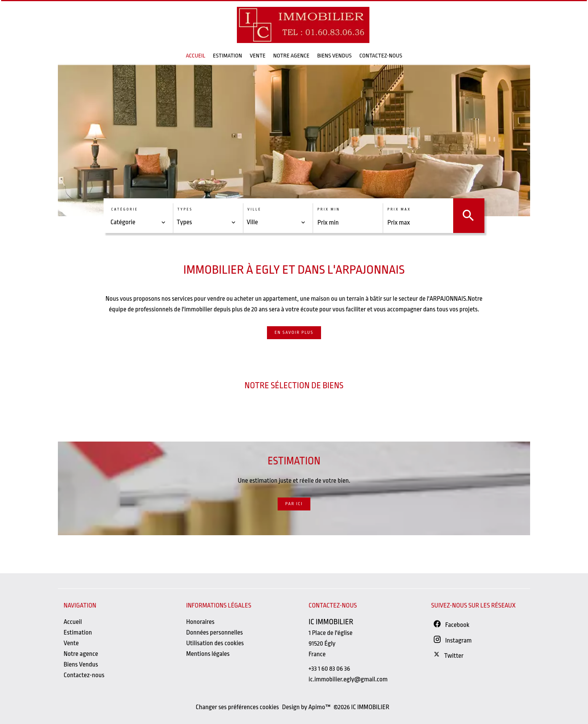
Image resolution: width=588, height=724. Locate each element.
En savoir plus (294, 332)
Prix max (399, 209)
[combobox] (138, 222)
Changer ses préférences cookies (237, 707)
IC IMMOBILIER (331, 622)
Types (185, 209)
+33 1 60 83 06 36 (329, 669)
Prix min (328, 209)
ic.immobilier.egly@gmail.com (348, 679)
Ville (254, 209)
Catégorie (125, 209)
